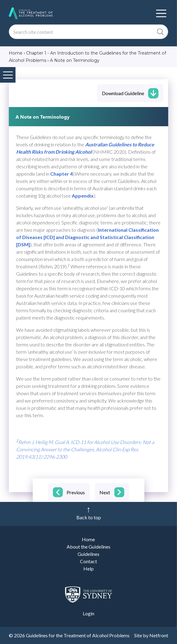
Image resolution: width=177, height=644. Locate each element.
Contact (88, 561)
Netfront (159, 635)
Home (88, 539)
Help (88, 569)
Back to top (89, 517)
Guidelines (88, 554)
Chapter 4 (61, 174)
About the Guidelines (88, 547)
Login (88, 613)
